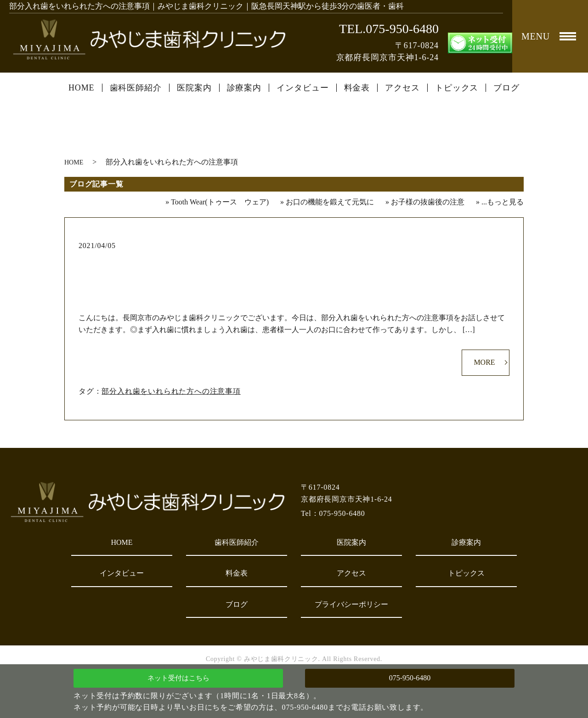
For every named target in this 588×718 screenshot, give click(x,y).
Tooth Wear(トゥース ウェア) (220, 202)
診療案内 (244, 88)
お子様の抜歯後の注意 (428, 202)
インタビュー (302, 88)
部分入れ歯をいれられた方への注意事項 (294, 261)
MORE (484, 362)
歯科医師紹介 (136, 88)
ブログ (506, 88)
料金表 (357, 88)
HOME (82, 88)
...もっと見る (503, 202)
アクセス (402, 88)
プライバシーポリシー (351, 604)
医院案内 (194, 88)
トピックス (457, 88)
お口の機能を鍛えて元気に (330, 202)
